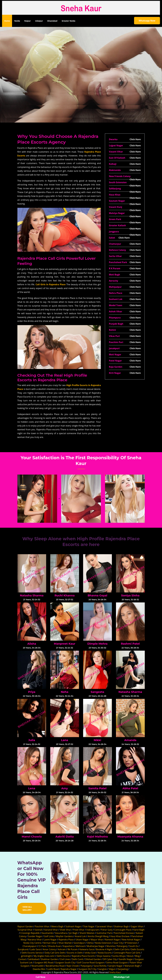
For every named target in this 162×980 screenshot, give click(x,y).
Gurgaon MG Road (44, 963)
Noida (17, 21)
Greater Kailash (117, 225)
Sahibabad (33, 959)
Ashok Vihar (115, 311)
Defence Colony (117, 250)
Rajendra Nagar (69, 969)
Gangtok (102, 969)
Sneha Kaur (115, 972)
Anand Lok (80, 936)
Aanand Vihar (51, 930)
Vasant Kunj (115, 207)
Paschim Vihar (42, 926)
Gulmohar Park (104, 933)
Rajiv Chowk (73, 966)
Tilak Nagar (89, 926)
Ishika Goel (90, 953)
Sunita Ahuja (119, 956)
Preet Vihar (79, 930)
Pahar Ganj (107, 930)
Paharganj (122, 946)
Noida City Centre (32, 943)
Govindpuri (79, 943)
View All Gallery (27, 908)
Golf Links (49, 936)
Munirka (111, 946)
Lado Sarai (35, 949)
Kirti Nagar (115, 373)
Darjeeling (123, 969)
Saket (112, 238)
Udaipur (39, 21)
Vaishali (38, 930)
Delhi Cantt (78, 959)
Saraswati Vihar (104, 926)
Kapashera (68, 946)
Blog (137, 956)
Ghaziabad (52, 21)
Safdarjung (115, 189)
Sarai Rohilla (100, 966)
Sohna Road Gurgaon (117, 963)
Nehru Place (116, 293)
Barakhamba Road (55, 966)
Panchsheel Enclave (124, 933)
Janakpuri (114, 348)
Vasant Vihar (116, 152)
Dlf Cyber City (110, 959)
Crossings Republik (30, 933)
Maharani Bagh (132, 966)
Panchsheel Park (118, 262)
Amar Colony (49, 949)
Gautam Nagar (117, 201)
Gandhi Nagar (126, 959)
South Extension (118, 182)
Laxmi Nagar (50, 940)
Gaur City (118, 943)
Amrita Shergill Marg (98, 936)
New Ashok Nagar (131, 940)
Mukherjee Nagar (96, 946)
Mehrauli (80, 946)
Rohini (112, 330)
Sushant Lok (116, 299)
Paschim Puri (116, 342)
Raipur (28, 21)
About (130, 956)
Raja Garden (116, 367)
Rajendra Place (66, 940)
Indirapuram (93, 930)
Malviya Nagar (117, 213)
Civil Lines (65, 959)
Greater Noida (69, 21)
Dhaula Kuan (55, 946)
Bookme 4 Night (104, 949)
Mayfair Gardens (64, 936)
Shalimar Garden (49, 959)
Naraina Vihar (35, 940)
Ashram (62, 949)
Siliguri (112, 969)
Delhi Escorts (138, 949)
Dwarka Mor (39, 969)
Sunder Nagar (35, 936)
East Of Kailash (117, 158)
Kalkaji (113, 164)
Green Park (115, 219)
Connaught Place (123, 930)
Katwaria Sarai (87, 949)
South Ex (134, 946)
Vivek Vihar (65, 930)
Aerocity (113, 281)
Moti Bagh (114, 275)
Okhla (90, 943)
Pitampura (115, 318)
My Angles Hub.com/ (44, 956)
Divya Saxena (104, 956)
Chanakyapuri (30, 946)
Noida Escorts (105, 953)
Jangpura (114, 232)
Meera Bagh (57, 926)
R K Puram (115, 268)
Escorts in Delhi (75, 953)
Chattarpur (115, 244)
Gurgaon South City (65, 963)
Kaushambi (47, 933)
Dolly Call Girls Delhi (55, 953)
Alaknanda (115, 170)
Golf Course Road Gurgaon (91, 963)
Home (8, 21)
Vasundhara (61, 933)
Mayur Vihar (97, 940)
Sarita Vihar (115, 256)
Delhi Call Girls (122, 949)
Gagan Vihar (137, 926)
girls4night (26, 956)
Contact (22, 959)
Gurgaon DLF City (87, 969)
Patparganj (86, 966)
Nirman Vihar (50, 943)
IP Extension (131, 943)
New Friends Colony (120, 176)
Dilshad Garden (93, 959)
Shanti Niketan (87, 933)
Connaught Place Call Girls (127, 953)
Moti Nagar (115, 354)
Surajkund (23, 949)
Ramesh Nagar (112, 940)
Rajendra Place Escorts (83, 956)
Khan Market (65, 943)
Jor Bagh (73, 933)
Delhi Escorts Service (32, 953)
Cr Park (42, 946)
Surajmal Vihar (25, 930)
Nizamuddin (38, 966)
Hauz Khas (115, 195)
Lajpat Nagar (116, 145)
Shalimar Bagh (121, 926)
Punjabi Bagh (116, 324)
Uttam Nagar (82, 940)
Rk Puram (73, 949)
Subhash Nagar (73, 926)
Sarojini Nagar (115, 966)
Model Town (116, 305)
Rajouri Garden (25, 926)
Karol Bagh (139, 930)
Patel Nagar (115, 361)
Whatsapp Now (147, 21)
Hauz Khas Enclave (120, 936)
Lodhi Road (53, 969)
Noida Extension (103, 943)
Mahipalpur (115, 287)
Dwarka (113, 139)
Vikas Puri (114, 336)
